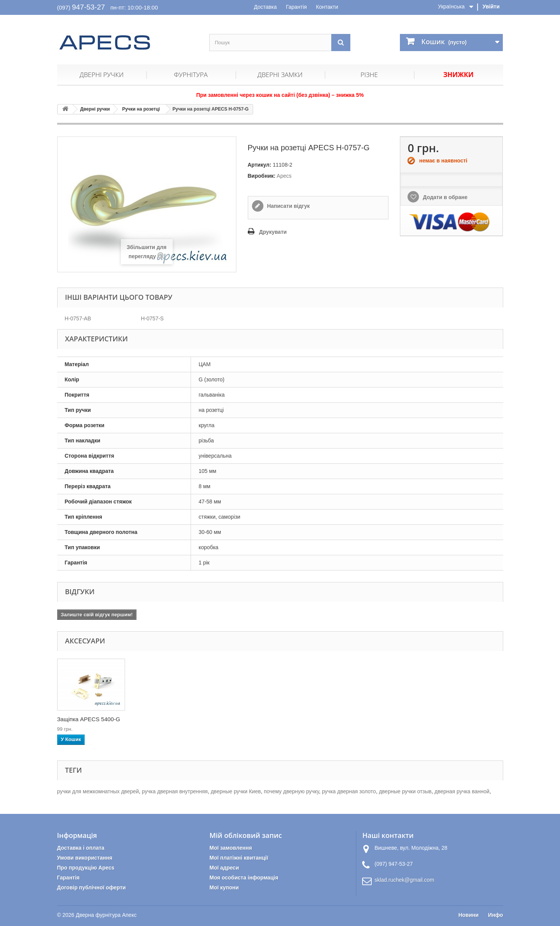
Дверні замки (280, 75)
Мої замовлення (230, 848)
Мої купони (224, 887)
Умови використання (85, 858)
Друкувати (273, 232)
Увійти (491, 6)
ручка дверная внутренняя (175, 791)
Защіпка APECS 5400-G (240, 719)
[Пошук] (341, 43)
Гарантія (296, 7)
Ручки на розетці (141, 109)
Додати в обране (444, 197)
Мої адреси (224, 868)
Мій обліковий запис (246, 835)
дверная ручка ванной (462, 791)
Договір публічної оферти (91, 887)
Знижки (458, 75)
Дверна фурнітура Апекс (106, 915)
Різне (369, 75)
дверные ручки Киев (236, 791)
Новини (468, 915)
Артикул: (260, 165)
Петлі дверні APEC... (85, 719)
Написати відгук (288, 206)
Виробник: (262, 176)
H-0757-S (152, 318)
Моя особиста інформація (244, 878)
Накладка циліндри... (160, 719)
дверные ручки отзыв (405, 791)
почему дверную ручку (291, 791)
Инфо (495, 915)
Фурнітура (191, 75)
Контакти (327, 7)
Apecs (284, 176)
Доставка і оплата (81, 848)
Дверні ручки (102, 75)
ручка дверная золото (349, 791)
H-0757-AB (78, 318)
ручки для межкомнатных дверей (98, 791)
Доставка (265, 7)
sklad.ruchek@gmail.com (404, 880)
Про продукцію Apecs (86, 868)
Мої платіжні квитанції (239, 858)
